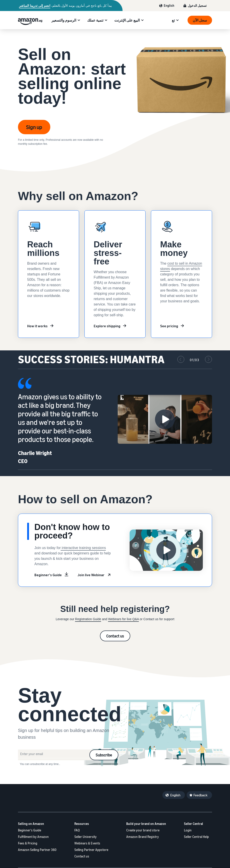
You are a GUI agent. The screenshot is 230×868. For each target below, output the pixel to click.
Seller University (85, 837)
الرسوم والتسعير (64, 20)
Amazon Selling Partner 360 (37, 850)
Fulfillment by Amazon (33, 837)
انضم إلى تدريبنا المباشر (35, 6)
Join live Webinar (91, 575)
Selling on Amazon (31, 824)
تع (173, 20)
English (169, 5)
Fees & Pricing (28, 843)
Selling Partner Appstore (91, 850)
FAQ (77, 830)
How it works (37, 326)
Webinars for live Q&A (123, 619)
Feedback (200, 795)
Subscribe (104, 755)
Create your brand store (143, 830)
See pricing (169, 326)
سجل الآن (200, 20)
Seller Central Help (196, 837)
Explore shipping (107, 326)
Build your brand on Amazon (146, 824)
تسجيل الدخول (197, 5)
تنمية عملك (95, 20)
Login (188, 830)
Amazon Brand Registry (143, 837)
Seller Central (194, 824)
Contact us (115, 636)
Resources (82, 824)
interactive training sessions (83, 548)
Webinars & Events (87, 843)
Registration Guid (87, 619)
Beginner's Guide (48, 575)
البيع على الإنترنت (127, 20)
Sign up (34, 127)
